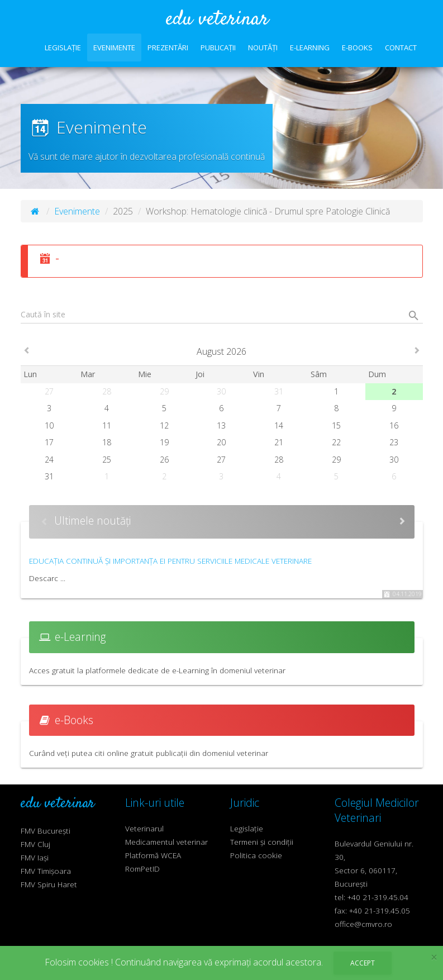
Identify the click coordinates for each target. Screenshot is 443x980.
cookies (94, 962)
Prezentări (168, 47)
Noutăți (263, 47)
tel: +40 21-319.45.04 (371, 897)
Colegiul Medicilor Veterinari (377, 810)
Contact (401, 47)
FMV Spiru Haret (49, 884)
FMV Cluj (35, 844)
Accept (363, 963)
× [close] (434, 957)
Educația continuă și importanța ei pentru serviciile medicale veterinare (170, 561)
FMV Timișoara (46, 871)
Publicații (218, 47)
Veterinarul (144, 828)
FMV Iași (35, 857)
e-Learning (310, 47)
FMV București (46, 831)
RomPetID (142, 869)
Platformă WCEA (153, 855)
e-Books (357, 47)
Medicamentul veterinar (166, 842)
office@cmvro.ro (363, 924)
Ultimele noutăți (92, 520)
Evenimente (114, 47)
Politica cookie (256, 855)
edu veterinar (217, 20)
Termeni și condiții (262, 842)
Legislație (63, 47)
